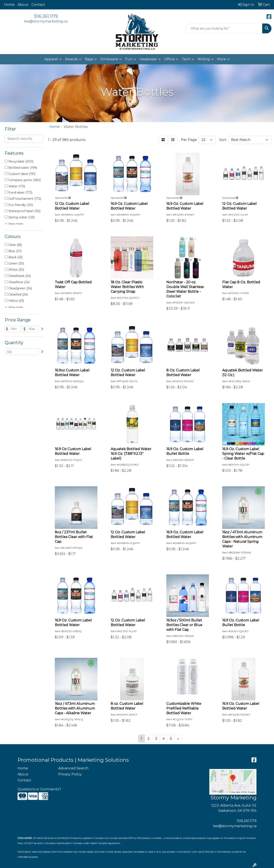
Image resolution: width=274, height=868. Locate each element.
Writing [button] (204, 59)
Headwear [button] (148, 59)
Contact (38, 5)
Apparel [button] (51, 59)
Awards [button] (71, 59)
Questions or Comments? (39, 789)
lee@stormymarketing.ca (46, 21)
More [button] (222, 59)
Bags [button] (89, 59)
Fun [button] (129, 59)
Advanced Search (73, 768)
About (23, 5)
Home (9, 5)
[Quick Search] (224, 28)
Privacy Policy (70, 774)
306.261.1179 (46, 16)
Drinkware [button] (109, 59)
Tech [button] (186, 59)
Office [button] (169, 59)
